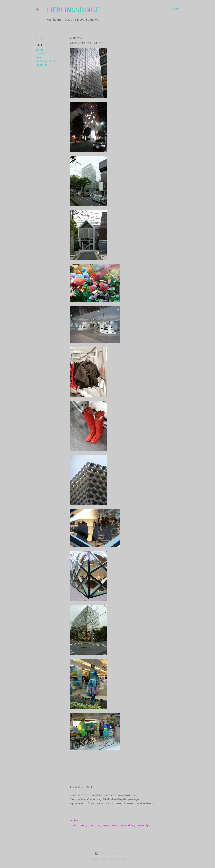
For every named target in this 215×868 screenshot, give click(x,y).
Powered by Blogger (107, 853)
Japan (39, 58)
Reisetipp (42, 65)
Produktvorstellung (47, 61)
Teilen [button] (40, 38)
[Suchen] (175, 9)
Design (40, 50)
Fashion (40, 54)
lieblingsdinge (73, 10)
